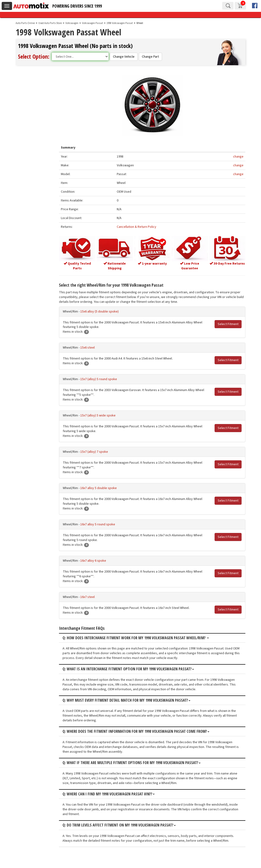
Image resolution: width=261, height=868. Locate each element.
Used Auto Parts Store (50, 23)
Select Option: (34, 56)
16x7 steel (92, 597)
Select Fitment (228, 324)
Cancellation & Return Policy (140, 227)
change (238, 157)
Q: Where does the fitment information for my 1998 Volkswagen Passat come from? (141, 731)
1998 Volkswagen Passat (120, 23)
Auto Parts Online (25, 23)
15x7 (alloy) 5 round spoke (104, 379)
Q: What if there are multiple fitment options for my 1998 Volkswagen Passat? (137, 762)
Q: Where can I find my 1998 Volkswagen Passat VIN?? (114, 794)
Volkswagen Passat (93, 23)
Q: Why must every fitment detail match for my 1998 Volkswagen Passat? (131, 700)
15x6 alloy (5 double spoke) (104, 311)
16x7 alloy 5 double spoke (103, 488)
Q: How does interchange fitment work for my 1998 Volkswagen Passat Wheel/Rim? (141, 638)
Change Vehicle (124, 57)
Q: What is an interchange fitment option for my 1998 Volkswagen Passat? (133, 669)
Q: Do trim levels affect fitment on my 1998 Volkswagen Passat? (124, 825)
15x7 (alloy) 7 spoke (99, 451)
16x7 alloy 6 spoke (98, 560)
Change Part (150, 57)
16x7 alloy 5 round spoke (103, 524)
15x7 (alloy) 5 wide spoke (103, 415)
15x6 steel (92, 347)
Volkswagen (72, 23)
